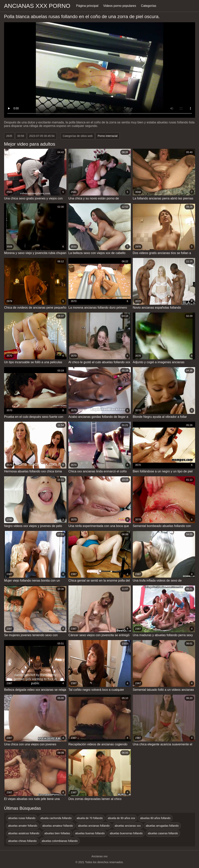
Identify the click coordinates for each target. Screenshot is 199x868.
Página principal (87, 6)
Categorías (149, 6)
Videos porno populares (120, 6)
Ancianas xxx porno (37, 6)
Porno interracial (108, 136)
